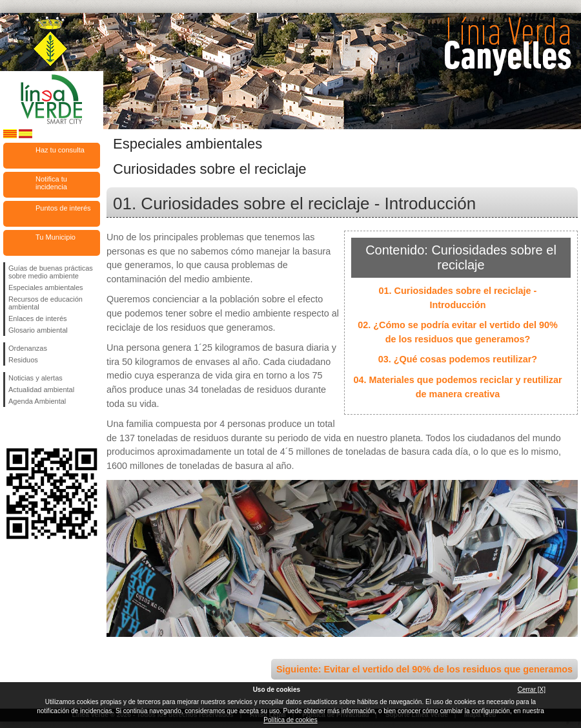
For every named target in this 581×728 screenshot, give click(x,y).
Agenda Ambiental (37, 401)
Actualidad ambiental (41, 390)
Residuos (23, 360)
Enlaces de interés (38, 318)
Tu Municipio (56, 237)
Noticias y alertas (36, 378)
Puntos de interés (63, 208)
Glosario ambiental (38, 330)
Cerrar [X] (532, 690)
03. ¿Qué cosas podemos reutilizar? (458, 359)
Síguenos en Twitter (32, 428)
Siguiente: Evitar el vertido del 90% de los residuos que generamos (424, 669)
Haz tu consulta (60, 150)
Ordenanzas (28, 348)
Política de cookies (290, 720)
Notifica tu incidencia (51, 183)
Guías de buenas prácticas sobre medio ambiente (51, 272)
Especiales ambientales (46, 287)
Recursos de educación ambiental (46, 303)
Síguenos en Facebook (11, 428)
